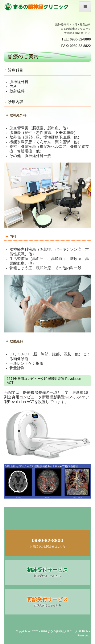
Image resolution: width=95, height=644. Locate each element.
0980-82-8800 (80, 39)
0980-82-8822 (80, 46)
